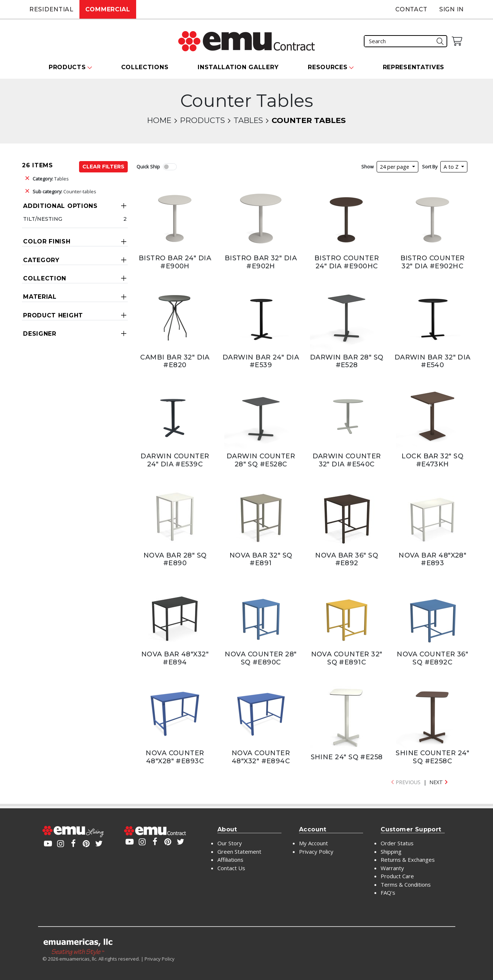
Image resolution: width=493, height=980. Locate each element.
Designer (40, 334)
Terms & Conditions (406, 884)
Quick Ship (148, 167)
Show (367, 167)
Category (41, 260)
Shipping (391, 852)
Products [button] (67, 67)
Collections (145, 67)
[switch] (170, 167)
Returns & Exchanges (408, 860)
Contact (411, 9)
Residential (51, 9)
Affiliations (230, 860)
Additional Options (60, 206)
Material (40, 297)
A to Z (452, 167)
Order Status (397, 843)
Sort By (430, 167)
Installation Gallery (238, 67)
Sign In (451, 9)
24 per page (395, 167)
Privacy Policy (316, 852)
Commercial (108, 9)
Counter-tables (64, 191)
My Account (313, 843)
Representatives (414, 67)
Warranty (392, 868)
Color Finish (47, 241)
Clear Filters (103, 167)
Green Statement (239, 852)
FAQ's (388, 893)
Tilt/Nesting (43, 219)
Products (202, 120)
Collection (45, 278)
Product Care (397, 876)
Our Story (230, 843)
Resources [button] (328, 67)
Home (159, 120)
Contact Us (231, 868)
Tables (248, 120)
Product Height (53, 315)
